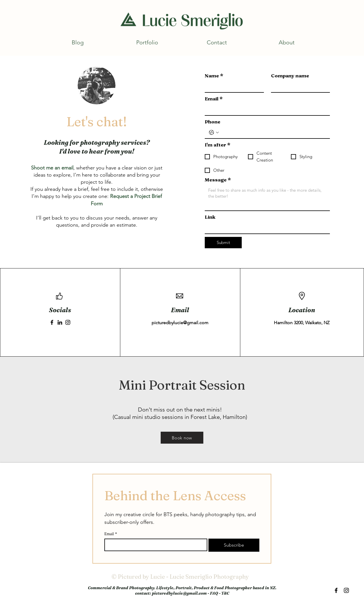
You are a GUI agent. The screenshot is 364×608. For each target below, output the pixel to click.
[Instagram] (68, 322)
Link (210, 217)
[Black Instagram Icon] (346, 590)
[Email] (266, 109)
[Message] (267, 198)
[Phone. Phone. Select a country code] (214, 133)
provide (100, 225)
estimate (126, 225)
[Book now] (182, 438)
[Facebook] (52, 322)
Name (214, 76)
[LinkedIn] (60, 322)
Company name (290, 76)
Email (214, 99)
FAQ (214, 593)
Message (218, 180)
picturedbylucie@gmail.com (180, 323)
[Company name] (299, 86)
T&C (225, 593)
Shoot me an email (52, 168)
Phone (213, 122)
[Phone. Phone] (273, 133)
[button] (147, 42)
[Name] (233, 86)
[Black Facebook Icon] (336, 590)
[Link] (266, 228)
